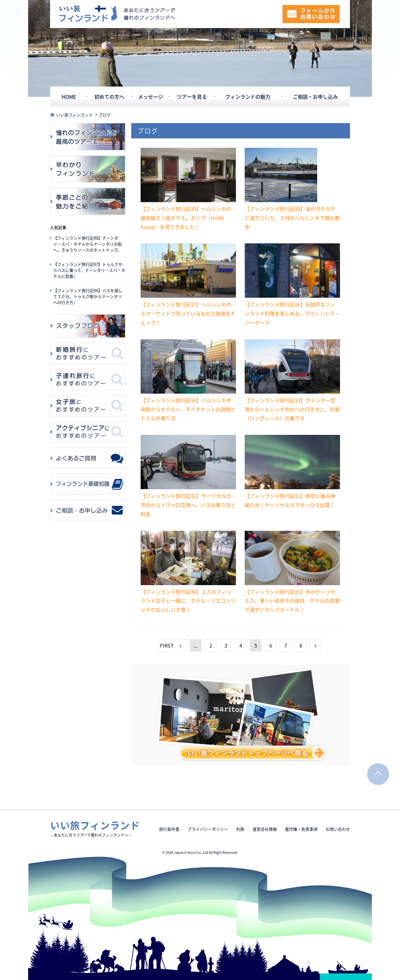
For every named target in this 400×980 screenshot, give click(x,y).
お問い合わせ (338, 829)
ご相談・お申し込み (315, 97)
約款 (240, 829)
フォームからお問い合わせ (311, 14)
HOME (69, 97)
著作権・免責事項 (301, 829)
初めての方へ (109, 97)
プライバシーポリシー (208, 829)
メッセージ (151, 97)
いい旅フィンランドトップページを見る (241, 715)
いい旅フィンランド (88, 14)
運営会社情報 (265, 829)
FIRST (166, 645)
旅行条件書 (169, 829)
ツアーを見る (192, 97)
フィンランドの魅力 (248, 97)
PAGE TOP (378, 774)
